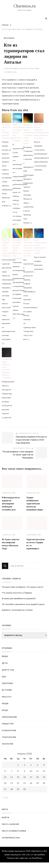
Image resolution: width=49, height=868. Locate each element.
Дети (5, 663)
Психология (9, 731)
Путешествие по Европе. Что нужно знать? (23, 587)
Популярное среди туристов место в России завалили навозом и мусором (7, 368)
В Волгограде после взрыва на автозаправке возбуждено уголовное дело (11, 504)
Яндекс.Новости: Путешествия (26, 69)
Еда (4, 677)
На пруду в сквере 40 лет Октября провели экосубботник (7, 131)
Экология (8, 744)
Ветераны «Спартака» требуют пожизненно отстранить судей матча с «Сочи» (28, 134)
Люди (5, 704)
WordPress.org (11, 838)
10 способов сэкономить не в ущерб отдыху (23, 604)
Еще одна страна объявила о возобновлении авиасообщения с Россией (39, 131)
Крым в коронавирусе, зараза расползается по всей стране (39, 247)
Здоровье (7, 683)
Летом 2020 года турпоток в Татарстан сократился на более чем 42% (28, 248)
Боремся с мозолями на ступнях (17, 610)
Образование (9, 717)
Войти (5, 818)
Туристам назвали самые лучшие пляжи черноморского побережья (7, 248)
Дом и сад (8, 670)
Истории (7, 690)
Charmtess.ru (24, 6)
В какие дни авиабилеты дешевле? (19, 599)
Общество (8, 724)
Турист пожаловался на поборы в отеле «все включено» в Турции (17, 133)
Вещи (5, 656)
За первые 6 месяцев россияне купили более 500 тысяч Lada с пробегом (17, 249)
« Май (5, 798)
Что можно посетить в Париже (17, 593)
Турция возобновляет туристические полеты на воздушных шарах (35, 504)
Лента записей (10, 824)
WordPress (37, 858)
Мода (5, 710)
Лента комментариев (14, 831)
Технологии (9, 737)
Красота (7, 697)
